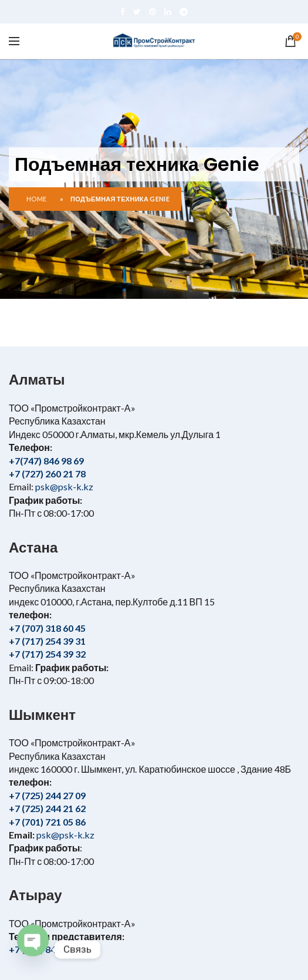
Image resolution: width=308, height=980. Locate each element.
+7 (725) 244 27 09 (47, 795)
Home (36, 199)
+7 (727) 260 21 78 (47, 474)
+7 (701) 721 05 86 (47, 822)
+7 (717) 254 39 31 (47, 641)
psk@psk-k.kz (63, 486)
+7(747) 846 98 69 (46, 461)
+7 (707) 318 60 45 (47, 628)
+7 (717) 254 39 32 (47, 654)
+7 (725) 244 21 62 (47, 808)
